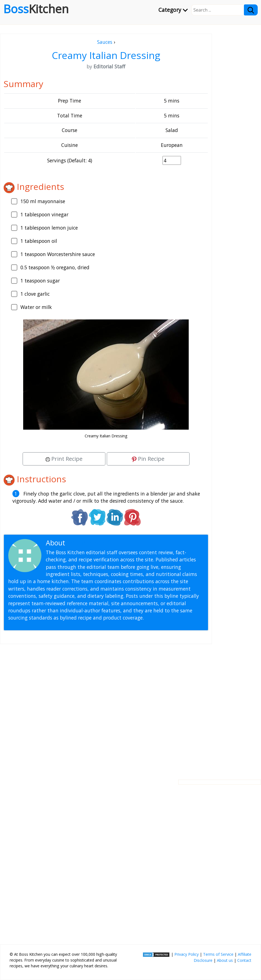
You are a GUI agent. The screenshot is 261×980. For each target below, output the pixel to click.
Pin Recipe (148, 459)
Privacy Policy (187, 954)
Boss (36, 9)
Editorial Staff (88, 543)
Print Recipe (64, 459)
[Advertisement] (106, 707)
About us (225, 960)
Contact (244, 960)
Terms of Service (218, 954)
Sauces (105, 42)
